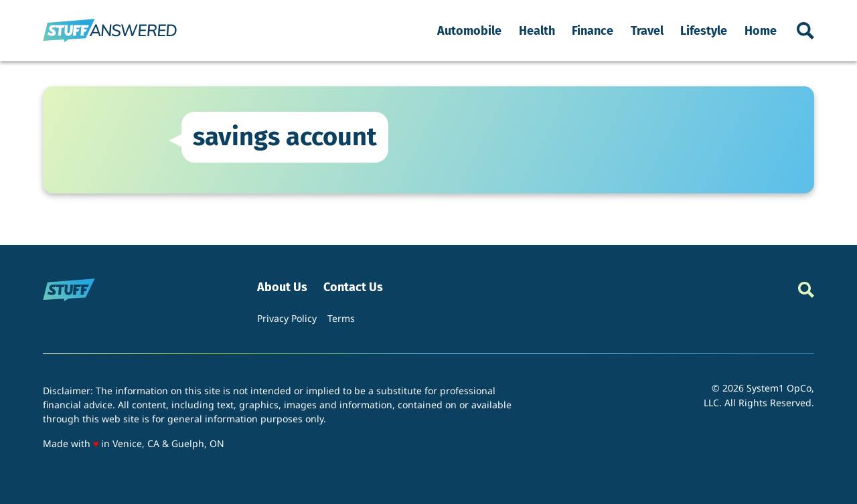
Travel (647, 31)
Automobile (469, 31)
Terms (341, 318)
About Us (282, 287)
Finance (593, 31)
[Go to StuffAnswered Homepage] (110, 30)
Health (537, 31)
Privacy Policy (287, 318)
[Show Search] (805, 31)
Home (761, 31)
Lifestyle (704, 31)
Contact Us (353, 287)
